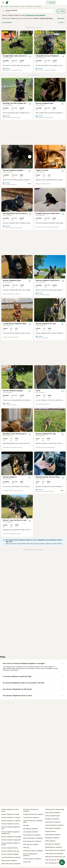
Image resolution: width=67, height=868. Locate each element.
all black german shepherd (32, 835)
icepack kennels (50, 831)
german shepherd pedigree (10, 854)
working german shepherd (53, 847)
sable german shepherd (9, 860)
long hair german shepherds (54, 853)
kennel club (27, 862)
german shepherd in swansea (11, 821)
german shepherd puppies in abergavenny (11, 833)
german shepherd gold (52, 816)
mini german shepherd (52, 819)
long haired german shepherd (11, 857)
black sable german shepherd (11, 864)
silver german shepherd (31, 844)
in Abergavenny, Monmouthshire (35, 15)
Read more (61, 18)
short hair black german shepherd (31, 810)
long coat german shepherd (54, 860)
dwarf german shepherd (53, 828)
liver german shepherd (31, 832)
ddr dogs (26, 826)
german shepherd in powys (10, 824)
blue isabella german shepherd (55, 850)
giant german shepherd (53, 844)
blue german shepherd (30, 829)
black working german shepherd (30, 855)
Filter (61, 11)
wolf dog (26, 848)
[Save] (30, 57)
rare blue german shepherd (32, 841)
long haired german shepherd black (33, 821)
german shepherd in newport (11, 817)
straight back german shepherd (33, 814)
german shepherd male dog (10, 851)
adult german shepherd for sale (55, 857)
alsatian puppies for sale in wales (10, 810)
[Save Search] (62, 862)
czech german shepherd (31, 817)
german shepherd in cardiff (10, 814)
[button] (17, 157)
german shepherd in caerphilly (11, 837)
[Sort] (62, 22)
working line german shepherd (33, 851)
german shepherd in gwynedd (11, 840)
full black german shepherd (32, 859)
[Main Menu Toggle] (3, 3)
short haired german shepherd (33, 838)
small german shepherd (53, 822)
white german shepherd (53, 835)
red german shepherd (52, 838)
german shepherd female (10, 848)
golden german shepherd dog (55, 809)
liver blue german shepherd (54, 863)
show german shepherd (53, 813)
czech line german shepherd (54, 825)
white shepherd (50, 841)
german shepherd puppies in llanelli (11, 844)
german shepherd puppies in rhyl (11, 828)
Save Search (7, 22)
